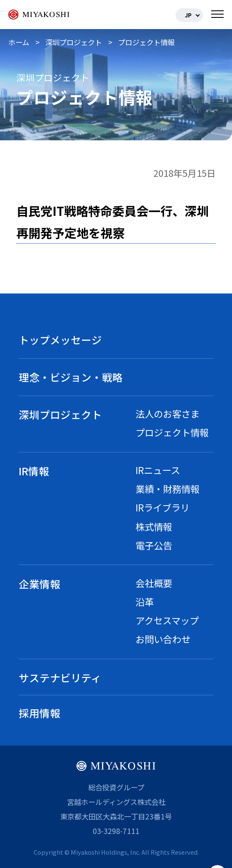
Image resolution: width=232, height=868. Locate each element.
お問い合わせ (163, 639)
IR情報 (34, 471)
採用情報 (39, 713)
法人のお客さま (168, 413)
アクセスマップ (167, 620)
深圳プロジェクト (60, 414)
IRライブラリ (163, 507)
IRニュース (158, 470)
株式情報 (154, 526)
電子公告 (154, 545)
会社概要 (154, 583)
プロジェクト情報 (172, 432)
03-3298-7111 (116, 831)
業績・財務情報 (168, 489)
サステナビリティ (60, 677)
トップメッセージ (60, 340)
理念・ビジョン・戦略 (71, 377)
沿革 (145, 601)
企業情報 (39, 584)
